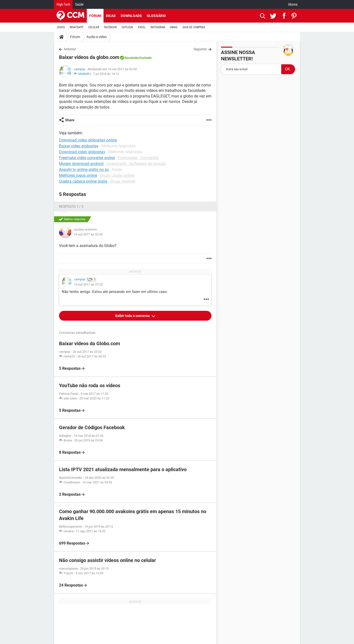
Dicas (111, 16)
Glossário (156, 16)
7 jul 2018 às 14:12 (106, 74)
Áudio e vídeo (97, 37)
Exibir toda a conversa (133, 316)
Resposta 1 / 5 (71, 206)
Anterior (70, 49)
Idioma (293, 4)
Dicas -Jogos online (117, 175)
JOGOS (61, 27)
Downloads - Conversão (138, 158)
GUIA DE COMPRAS (194, 27)
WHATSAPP (77, 27)
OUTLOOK (127, 27)
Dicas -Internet (123, 181)
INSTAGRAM (158, 27)
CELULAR (94, 27)
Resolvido (131, 58)
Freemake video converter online (87, 158)
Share (70, 120)
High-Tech (63, 4)
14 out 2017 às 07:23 (88, 284)
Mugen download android (81, 164)
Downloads (131, 16)
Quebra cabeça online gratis (83, 181)
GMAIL (174, 27)
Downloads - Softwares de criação (136, 164)
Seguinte (200, 49)
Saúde (79, 4)
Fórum (95, 16)
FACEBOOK (110, 27)
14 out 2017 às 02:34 (88, 234)
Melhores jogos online (78, 175)
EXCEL (142, 27)
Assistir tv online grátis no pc (84, 170)
